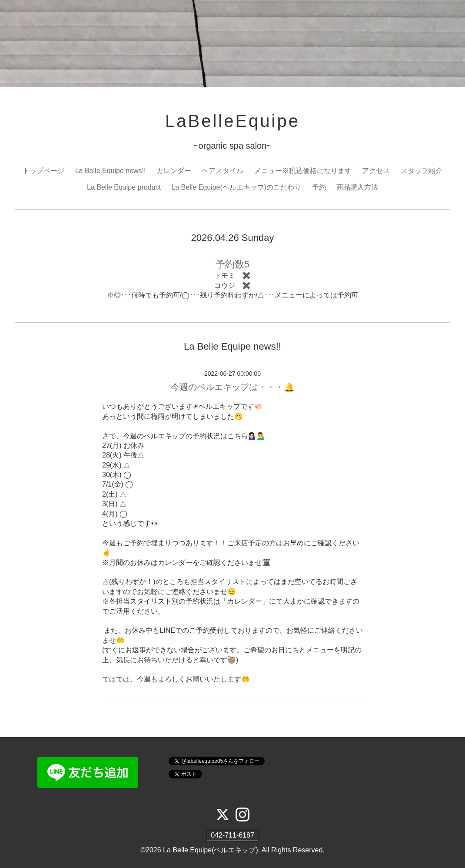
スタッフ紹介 (422, 171)
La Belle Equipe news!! (111, 171)
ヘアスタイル (223, 171)
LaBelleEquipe (232, 121)
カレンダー (174, 171)
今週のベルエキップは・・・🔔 (233, 387)
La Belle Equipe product (124, 187)
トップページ (43, 171)
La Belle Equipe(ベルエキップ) (211, 850)
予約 (319, 187)
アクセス (376, 171)
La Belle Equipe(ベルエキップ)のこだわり (236, 187)
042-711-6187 (232, 835)
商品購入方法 (357, 187)
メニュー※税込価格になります (303, 171)
